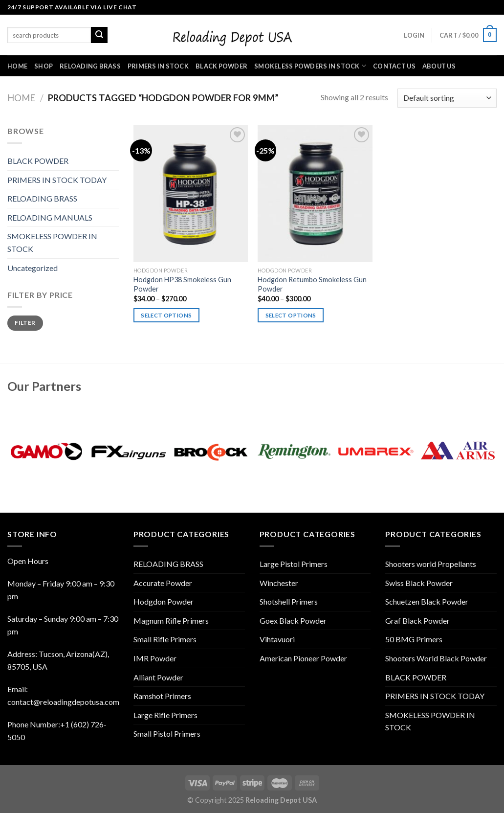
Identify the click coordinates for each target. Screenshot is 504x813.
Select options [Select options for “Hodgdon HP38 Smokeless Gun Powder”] (166, 315)
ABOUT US (439, 66)
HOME (17, 66)
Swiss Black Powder (419, 583)
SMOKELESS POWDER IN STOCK (52, 242)
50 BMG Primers (414, 639)
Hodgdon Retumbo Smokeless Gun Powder (312, 284)
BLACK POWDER (221, 66)
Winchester (279, 583)
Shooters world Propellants (431, 564)
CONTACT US (394, 66)
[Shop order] (447, 98)
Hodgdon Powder (164, 601)
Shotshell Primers (289, 601)
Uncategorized (33, 268)
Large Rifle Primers (165, 715)
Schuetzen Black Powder (427, 601)
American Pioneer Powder (303, 658)
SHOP (44, 66)
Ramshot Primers (162, 696)
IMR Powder (155, 658)
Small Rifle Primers (165, 639)
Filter (25, 323)
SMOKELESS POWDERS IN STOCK (310, 66)
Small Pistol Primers (167, 734)
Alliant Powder (158, 677)
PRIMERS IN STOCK (158, 66)
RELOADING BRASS (90, 66)
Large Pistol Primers (294, 564)
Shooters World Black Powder (436, 658)
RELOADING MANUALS (50, 217)
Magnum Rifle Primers (171, 621)
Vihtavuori (277, 639)
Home (21, 98)
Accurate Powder (163, 583)
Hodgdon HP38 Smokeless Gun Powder (182, 284)
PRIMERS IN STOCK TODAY (57, 180)
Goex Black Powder (293, 621)
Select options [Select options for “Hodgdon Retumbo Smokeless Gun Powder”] (291, 315)
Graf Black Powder (417, 621)
